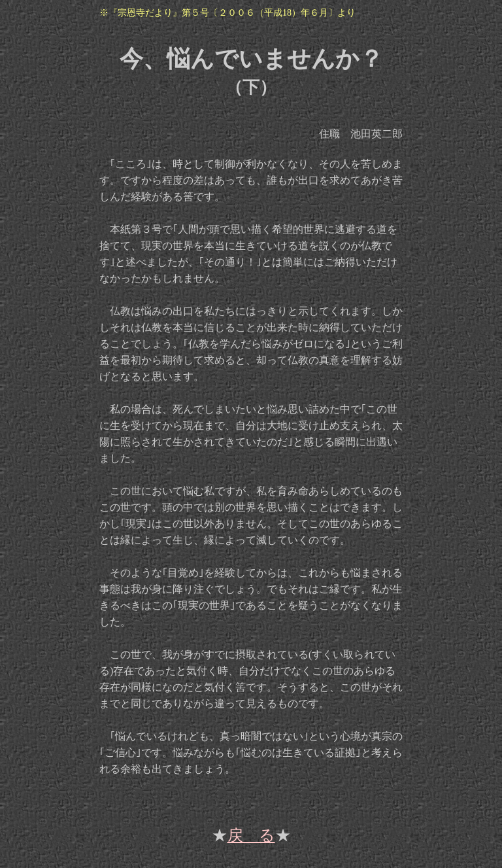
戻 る (251, 835)
